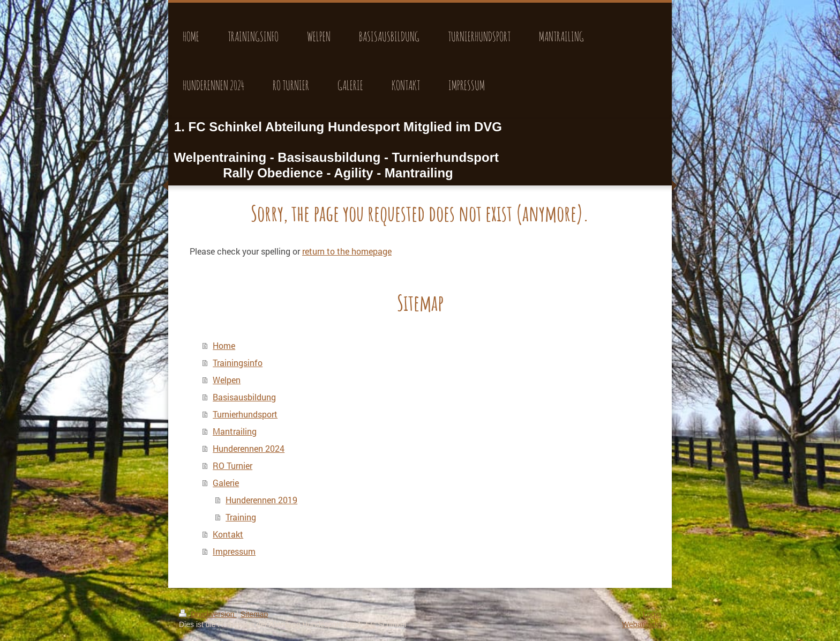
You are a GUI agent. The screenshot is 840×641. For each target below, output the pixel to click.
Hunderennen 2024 (249, 448)
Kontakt (228, 534)
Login (652, 614)
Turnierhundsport (245, 414)
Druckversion (208, 614)
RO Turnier (232, 465)
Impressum (234, 551)
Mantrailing (235, 431)
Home (224, 345)
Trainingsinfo (238, 363)
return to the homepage (347, 251)
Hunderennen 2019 (261, 500)
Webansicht (642, 624)
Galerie (226, 483)
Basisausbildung (244, 397)
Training (241, 517)
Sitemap (254, 614)
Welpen (227, 380)
